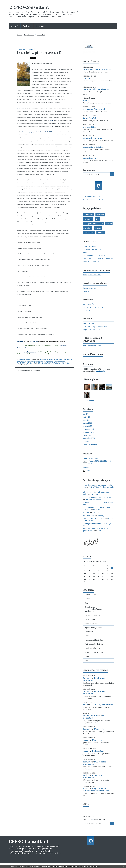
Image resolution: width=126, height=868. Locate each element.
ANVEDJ (101, 516)
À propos (40, 26)
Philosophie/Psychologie (94, 644)
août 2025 (86, 441)
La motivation (89, 158)
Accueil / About (90, 595)
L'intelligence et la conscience (97, 69)
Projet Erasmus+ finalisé (92, 330)
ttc (52, 363)
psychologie (88, 219)
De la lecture (98, 751)
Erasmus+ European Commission (95, 327)
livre (98, 219)
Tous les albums (88, 400)
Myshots (86, 291)
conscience (100, 215)
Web (86, 660)
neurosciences (89, 232)
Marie (85, 740)
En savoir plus (95, 866)
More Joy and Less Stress (92, 275)
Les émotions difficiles (93, 147)
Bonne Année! (89, 118)
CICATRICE (97, 509)
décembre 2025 (88, 429)
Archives (27, 26)
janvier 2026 (87, 426)
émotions (98, 228)
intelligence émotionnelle (93, 224)
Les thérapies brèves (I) (39, 52)
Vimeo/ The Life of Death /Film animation (98, 258)
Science (29, 363)
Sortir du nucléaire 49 (94, 499)
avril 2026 (86, 417)
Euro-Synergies (97, 494)
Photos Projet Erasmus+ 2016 (94, 307)
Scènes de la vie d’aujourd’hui (94, 518)
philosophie (88, 215)
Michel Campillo (90, 716)
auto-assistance (65, 363)
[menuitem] (15, 26)
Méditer (19, 35)
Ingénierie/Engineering (25, 362)
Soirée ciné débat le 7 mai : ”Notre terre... (98, 497)
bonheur (101, 232)
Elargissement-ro (89, 288)
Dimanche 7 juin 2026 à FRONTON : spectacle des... (96, 530)
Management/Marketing (55, 362)
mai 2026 (86, 414)
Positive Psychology (90, 246)
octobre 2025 (87, 435)
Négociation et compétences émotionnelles (96, 790)
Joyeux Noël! (41, 35)
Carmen (86, 678)
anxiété (56, 363)
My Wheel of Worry (30, 352)
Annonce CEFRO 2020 (91, 262)
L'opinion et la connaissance (96, 89)
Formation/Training (58, 361)
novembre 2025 (88, 432)
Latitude (96, 512)
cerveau (109, 224)
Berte (85, 705)
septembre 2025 (89, 438)
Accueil (15, 26)
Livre (44, 362)
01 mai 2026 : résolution (91, 502)
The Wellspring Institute (92, 249)
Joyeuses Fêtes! (90, 127)
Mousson (86, 512)
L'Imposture (100, 729)
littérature (87, 228)
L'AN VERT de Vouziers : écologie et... (98, 488)
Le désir (86, 78)
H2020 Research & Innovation (94, 346)
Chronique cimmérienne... (92, 524)
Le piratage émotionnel (94, 109)
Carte (86, 804)
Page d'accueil (29, 35)
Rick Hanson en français (94, 652)
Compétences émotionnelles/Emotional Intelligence (94, 609)
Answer (86, 100)
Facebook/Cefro (88, 304)
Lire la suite (100, 371)
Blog (42, 360)
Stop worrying (34, 342)
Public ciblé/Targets (92, 648)
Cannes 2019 (87, 310)
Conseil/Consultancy (34, 361)
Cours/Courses (46, 361)
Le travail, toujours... (92, 138)
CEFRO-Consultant (29, 7)
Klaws (89, 470)
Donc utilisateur (89, 516)
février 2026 (87, 423)
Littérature (38, 362)
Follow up (86, 252)
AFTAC (99, 531)
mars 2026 (86, 420)
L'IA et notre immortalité (94, 763)
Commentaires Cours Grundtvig (95, 255)
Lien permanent (23, 360)
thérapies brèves (44, 363)
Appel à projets (88, 323)
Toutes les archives (90, 445)
